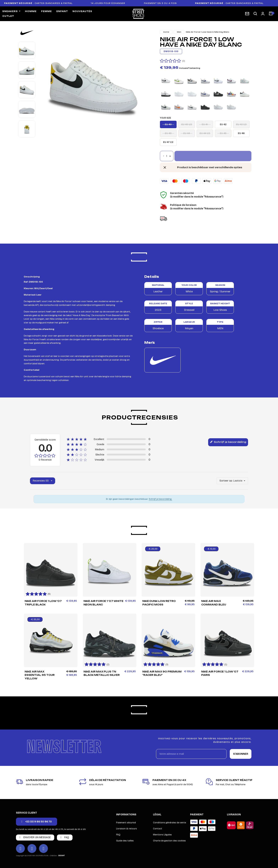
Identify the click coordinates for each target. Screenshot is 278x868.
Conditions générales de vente (169, 823)
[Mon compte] (263, 14)
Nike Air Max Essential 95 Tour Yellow (40, 675)
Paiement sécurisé (126, 823)
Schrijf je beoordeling (228, 442)
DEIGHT (62, 856)
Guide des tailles (125, 841)
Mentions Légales (162, 835)
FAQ (118, 835)
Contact (158, 829)
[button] (255, 14)
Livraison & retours (127, 829)
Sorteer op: (226, 481)
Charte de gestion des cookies (169, 841)
